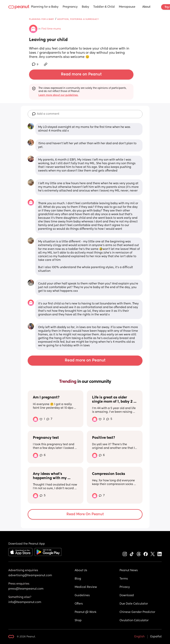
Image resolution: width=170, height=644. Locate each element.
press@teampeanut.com (26, 589)
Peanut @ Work (86, 612)
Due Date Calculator (134, 604)
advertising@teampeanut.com (30, 576)
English (139, 637)
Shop (78, 621)
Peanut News (129, 570)
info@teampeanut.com (25, 602)
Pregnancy (70, 7)
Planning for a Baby (45, 7)
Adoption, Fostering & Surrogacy (78, 19)
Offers (79, 604)
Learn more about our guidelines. (58, 95)
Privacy (125, 587)
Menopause (127, 7)
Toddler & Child (104, 7)
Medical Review (86, 587)
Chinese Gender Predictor (137, 612)
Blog (78, 579)
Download (127, 596)
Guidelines (82, 596)
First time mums (51, 29)
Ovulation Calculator (134, 621)
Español (156, 637)
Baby (85, 7)
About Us (81, 570)
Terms (124, 579)
